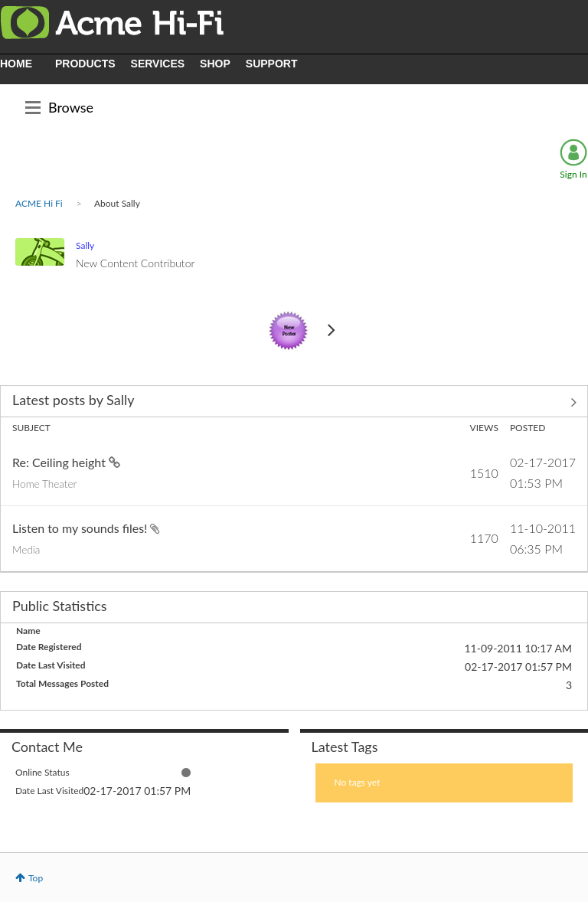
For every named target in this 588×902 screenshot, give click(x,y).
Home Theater (44, 484)
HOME (16, 64)
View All (294, 403)
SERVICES (158, 64)
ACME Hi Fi (39, 203)
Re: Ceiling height (60, 462)
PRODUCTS (85, 64)
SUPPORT (272, 64)
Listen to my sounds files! (81, 528)
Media (26, 550)
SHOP (215, 64)
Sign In (573, 174)
